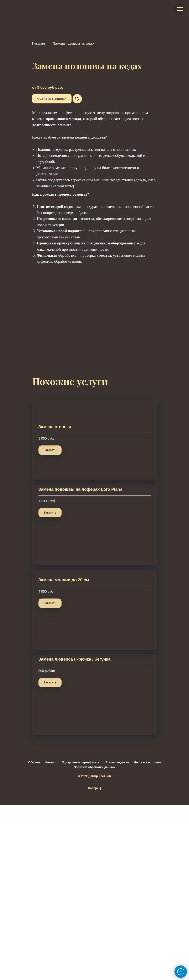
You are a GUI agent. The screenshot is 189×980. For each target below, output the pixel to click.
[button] (52, 99)
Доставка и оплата (147, 938)
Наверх (94, 964)
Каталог (51, 938)
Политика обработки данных (95, 942)
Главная (39, 44)
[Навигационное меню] (180, 9)
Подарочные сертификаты (81, 938)
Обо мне (34, 938)
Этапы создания (117, 938)
